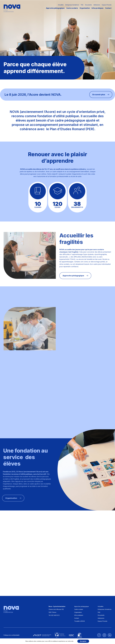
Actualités (61, 5)
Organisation (85, 8)
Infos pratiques (97, 8)
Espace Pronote (107, 5)
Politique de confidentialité (11, 635)
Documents (88, 5)
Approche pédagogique (55, 8)
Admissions (97, 5)
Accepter (83, 641)
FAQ (82, 5)
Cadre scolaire (72, 8)
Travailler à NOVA (80, 621)
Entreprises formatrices (72, 5)
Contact (108, 8)
